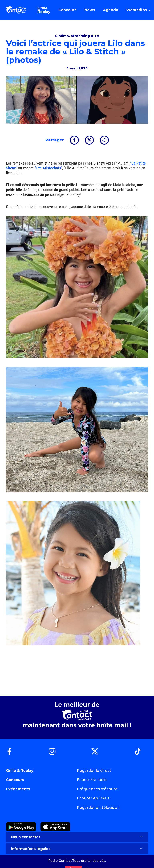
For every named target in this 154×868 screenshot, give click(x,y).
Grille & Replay (20, 771)
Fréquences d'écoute (97, 789)
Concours (15, 780)
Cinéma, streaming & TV (77, 36)
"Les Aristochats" (48, 168)
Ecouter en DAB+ (93, 798)
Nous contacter (77, 837)
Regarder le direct (94, 771)
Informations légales (77, 849)
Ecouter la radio (92, 780)
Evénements (18, 789)
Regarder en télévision (98, 808)
